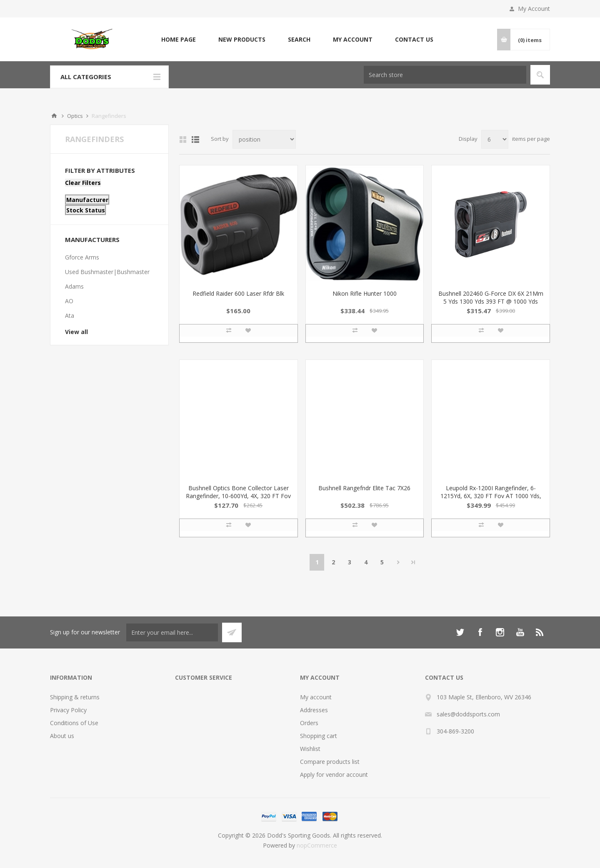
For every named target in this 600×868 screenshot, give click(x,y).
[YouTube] (520, 632)
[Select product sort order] (264, 139)
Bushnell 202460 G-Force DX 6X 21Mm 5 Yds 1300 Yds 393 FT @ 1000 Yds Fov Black (491, 301)
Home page (179, 39)
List (195, 140)
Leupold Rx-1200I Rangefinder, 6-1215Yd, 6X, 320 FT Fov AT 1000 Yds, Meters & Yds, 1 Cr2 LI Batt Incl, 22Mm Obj (491, 500)
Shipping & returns (75, 697)
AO (69, 301)
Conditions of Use (74, 723)
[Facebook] (480, 632)
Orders (309, 723)
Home (54, 116)
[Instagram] (500, 632)
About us (62, 736)
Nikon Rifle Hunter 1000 (365, 293)
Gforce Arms (82, 257)
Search (299, 39)
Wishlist (310, 749)
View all (76, 332)
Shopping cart (319, 736)
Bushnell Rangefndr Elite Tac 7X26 (364, 488)
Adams (74, 286)
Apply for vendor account (334, 774)
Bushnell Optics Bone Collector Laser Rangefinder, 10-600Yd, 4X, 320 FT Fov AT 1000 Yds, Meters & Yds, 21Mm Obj (238, 500)
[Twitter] (460, 632)
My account (353, 39)
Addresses (314, 710)
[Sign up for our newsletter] (172, 632)
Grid (183, 140)
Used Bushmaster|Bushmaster (107, 272)
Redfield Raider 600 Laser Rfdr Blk (238, 293)
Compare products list (330, 762)
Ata (70, 316)
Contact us (414, 39)
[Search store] (445, 75)
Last (413, 562)
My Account (534, 9)
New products (242, 39)
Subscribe (232, 632)
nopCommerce (317, 845)
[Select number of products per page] (495, 139)
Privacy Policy (68, 710)
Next (398, 562)
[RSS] (540, 632)
